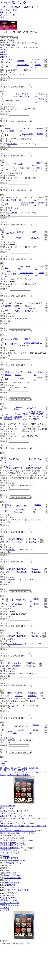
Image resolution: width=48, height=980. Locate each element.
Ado (7, 345)
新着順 (3, 52)
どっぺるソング (13, 2)
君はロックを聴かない (13, 889)
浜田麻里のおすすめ (8, 914)
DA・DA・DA (35, 467)
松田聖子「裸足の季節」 (10, 857)
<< (1, 47)
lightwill (12, 957)
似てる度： (5, 87)
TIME (19, 242)
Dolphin (21, 61)
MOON (20, 548)
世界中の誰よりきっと (13, 877)
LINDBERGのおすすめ (9, 917)
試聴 (46, 61)
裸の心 (7, 894)
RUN (19, 644)
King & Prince (8, 514)
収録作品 (35, 242)
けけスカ (7, 879)
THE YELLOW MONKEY (8, 424)
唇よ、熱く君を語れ (13, 892)
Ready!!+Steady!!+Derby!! (14, 875)
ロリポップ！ (24, 957)
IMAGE (35, 579)
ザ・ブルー (12, 215)
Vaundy (6, 884)
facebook (4, 775)
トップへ (4, 786)
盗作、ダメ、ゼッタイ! (17, 359)
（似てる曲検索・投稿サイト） (20, 7)
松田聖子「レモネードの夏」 (12, 825)
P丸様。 (9, 705)
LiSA (8, 675)
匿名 (9, 323)
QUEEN (9, 745)
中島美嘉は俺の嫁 (7, 820)
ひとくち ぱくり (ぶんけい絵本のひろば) (20, 43)
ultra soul (16, 678)
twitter (2, 777)
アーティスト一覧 (17, 786)
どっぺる (8, 10)
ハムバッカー (13, 443)
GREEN (30, 415)
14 (12, 47)
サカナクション (11, 901)
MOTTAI (18, 705)
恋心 (19, 551)
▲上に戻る (5, 924)
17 (23, 47)
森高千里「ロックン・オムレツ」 (14, 830)
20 (33, 47)
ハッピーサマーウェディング (17, 904)
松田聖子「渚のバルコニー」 (12, 864)
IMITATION (22, 579)
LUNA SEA (11, 548)
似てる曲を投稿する (7, 40)
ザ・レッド (12, 110)
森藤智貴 (11, 559)
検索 (16, 38)
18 (26, 47)
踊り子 (6, 882)
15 (15, 47)
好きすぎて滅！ (10, 887)
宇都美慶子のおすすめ (9, 919)
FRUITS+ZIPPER (11, 872)
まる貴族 (11, 493)
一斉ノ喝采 (17, 675)
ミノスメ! (4, 20)
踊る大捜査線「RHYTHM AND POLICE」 (17, 845)
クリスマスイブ (18, 610)
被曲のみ (4, 54)
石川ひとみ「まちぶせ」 (10, 852)
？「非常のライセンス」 (10, 854)
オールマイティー (12, 897)
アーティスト (7, 15)
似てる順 (4, 50)
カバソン (4, 17)
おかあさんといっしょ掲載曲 (11, 278)
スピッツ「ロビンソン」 (10, 827)
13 (8, 47)
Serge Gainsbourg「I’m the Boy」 (14, 837)
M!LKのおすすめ (7, 909)
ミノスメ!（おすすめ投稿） (19, 789)
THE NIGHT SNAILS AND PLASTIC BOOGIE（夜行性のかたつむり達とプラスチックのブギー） (34, 424)
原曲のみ (4, 57)
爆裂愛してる (10, 899)
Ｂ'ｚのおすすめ (21, 784)
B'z (7, 66)
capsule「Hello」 (7, 850)
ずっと (6, 870)
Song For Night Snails (18, 424)
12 (5, 47)
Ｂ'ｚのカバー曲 (7, 784)
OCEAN (14, 350)
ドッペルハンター (15, 528)
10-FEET (8, 166)
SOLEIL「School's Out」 (10, 847)
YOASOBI (9, 101)
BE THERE (22, 582)
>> (37, 47)
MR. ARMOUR (21, 740)
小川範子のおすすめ (8, 912)
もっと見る (5, 922)
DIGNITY (14, 345)
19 (30, 47)
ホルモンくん (13, 718)
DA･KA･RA (14, 467)
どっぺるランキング (34, 786)
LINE (2, 780)
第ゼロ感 (18, 166)
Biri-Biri (19, 101)
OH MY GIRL (9, 61)
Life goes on (21, 514)
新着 (6, 12)
